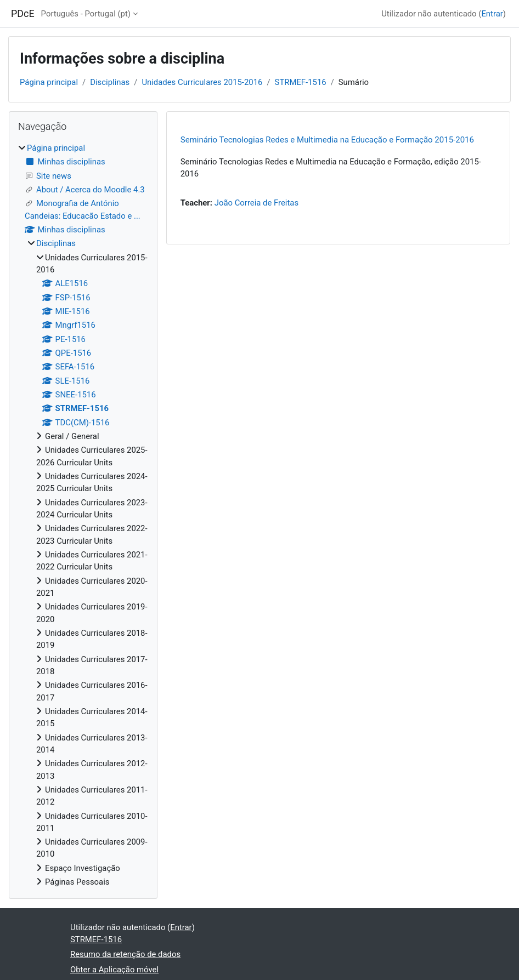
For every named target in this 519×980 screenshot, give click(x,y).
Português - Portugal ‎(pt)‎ (86, 14)
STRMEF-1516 (301, 82)
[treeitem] (83, 515)
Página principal (49, 82)
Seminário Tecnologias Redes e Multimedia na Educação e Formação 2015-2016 (327, 140)
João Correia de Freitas (256, 203)
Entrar (492, 14)
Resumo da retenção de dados (125, 954)
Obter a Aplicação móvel (114, 970)
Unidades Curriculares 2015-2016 (202, 82)
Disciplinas (110, 82)
